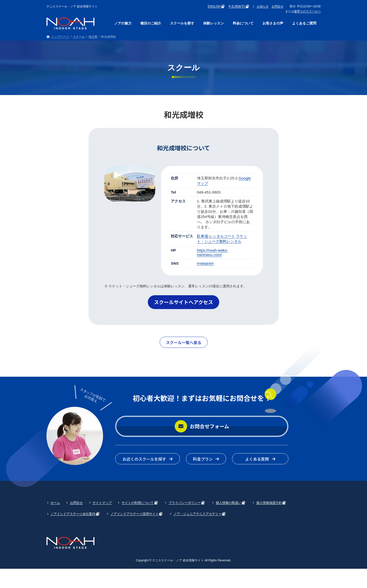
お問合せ (278, 6)
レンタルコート (222, 236)
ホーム (55, 503)
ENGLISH (214, 6)
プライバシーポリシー (185, 503)
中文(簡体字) (237, 6)
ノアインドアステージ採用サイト (135, 514)
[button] (183, 302)
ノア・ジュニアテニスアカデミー (198, 514)
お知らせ (263, 6)
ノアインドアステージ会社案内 (73, 514)
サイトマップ (102, 503)
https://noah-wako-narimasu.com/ (213, 252)
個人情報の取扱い (229, 503)
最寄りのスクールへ (307, 11)
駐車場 (203, 236)
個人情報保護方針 (269, 503)
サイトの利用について (138, 503)
